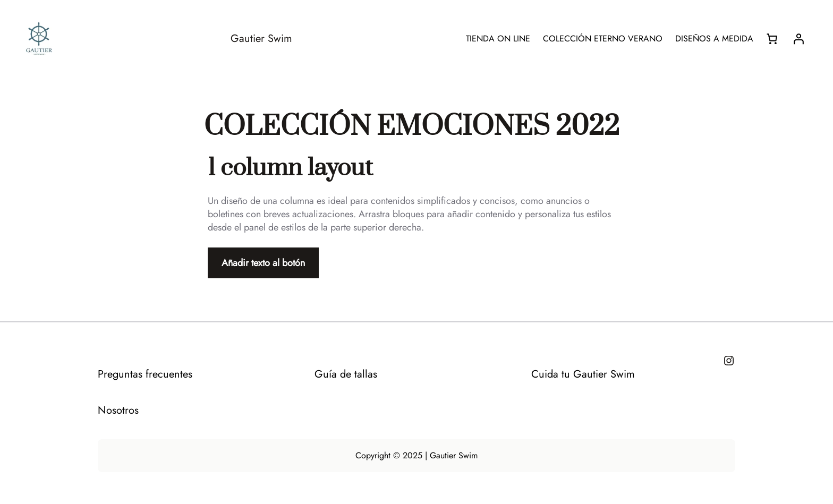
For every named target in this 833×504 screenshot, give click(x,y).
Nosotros (118, 410)
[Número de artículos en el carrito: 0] (772, 39)
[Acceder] (798, 39)
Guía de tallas (346, 374)
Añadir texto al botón (263, 263)
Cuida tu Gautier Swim (583, 374)
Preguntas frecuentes (145, 374)
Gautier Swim (261, 39)
